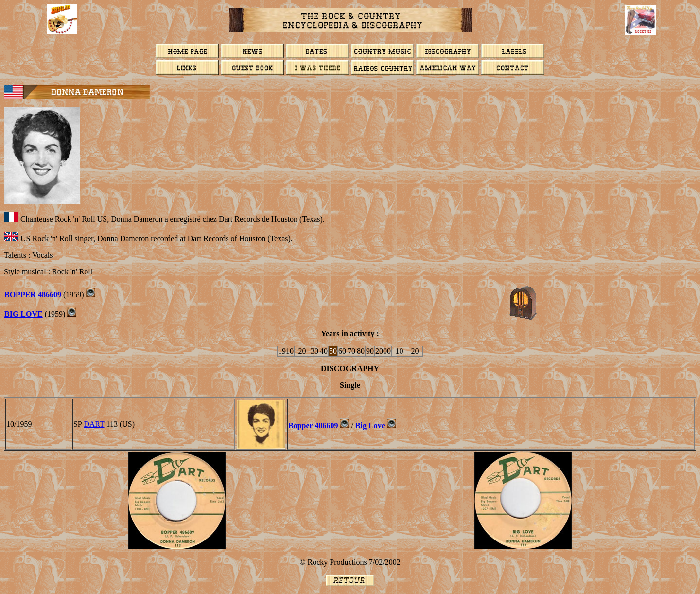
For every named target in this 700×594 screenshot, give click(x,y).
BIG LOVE (24, 314)
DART (94, 424)
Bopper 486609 (313, 425)
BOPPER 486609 (33, 295)
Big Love (370, 425)
